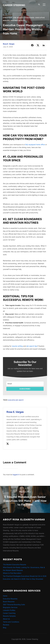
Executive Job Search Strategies (19, 18)
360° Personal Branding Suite (14, 605)
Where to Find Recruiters (12, 573)
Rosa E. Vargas (9, 44)
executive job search (16, 400)
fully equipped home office (35, 144)
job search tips (32, 346)
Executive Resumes (10, 599)
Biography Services (10, 607)
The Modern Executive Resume (14, 565)
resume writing (17, 346)
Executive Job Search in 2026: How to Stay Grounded (23, 579)
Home (5, 596)
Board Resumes (9, 602)
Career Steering (14, 5)
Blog (5, 628)
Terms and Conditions (11, 622)
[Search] (39, 4)
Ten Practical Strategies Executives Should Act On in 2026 (25, 576)
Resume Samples (9, 616)
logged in (16, 475)
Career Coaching (9, 613)
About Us (6, 619)
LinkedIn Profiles (9, 610)
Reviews (6, 625)
